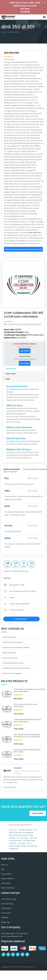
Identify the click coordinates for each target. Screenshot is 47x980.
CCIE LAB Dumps (7, 904)
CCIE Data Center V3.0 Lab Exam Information (27, 751)
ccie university (23, 838)
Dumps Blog (6, 883)
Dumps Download (8, 888)
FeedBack (5, 918)
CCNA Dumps (6, 913)
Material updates (10, 653)
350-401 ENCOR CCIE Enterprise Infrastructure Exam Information (27, 736)
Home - (4, 32)
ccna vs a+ (13, 830)
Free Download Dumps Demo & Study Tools (23, 249)
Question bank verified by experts (16, 647)
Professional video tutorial (13, 663)
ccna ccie (21, 843)
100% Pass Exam (9, 637)
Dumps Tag (5, 922)
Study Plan (11, 374)
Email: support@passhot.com (12, 936)
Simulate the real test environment (17, 668)
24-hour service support (12, 673)
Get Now (25, 9)
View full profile (9, 787)
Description (11, 369)
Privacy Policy (6, 874)
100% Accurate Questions (13, 642)
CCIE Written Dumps (9, 899)
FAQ (3, 869)
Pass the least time (10, 658)
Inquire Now (38, 813)
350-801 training (25, 830)
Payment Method (7, 879)
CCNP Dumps (6, 908)
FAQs (8, 379)
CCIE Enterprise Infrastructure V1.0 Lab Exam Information (30, 690)
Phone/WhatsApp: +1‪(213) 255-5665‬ (14, 933)
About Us (5, 865)
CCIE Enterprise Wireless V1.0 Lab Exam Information (27, 721)
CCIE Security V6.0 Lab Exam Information (25, 705)
